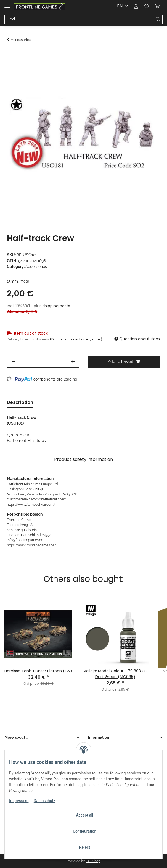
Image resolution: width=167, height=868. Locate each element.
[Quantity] (43, 362)
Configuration (85, 831)
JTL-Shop (93, 861)
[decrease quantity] (13, 362)
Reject (85, 847)
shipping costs (56, 306)
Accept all (84, 815)
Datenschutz (44, 801)
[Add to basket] (11, 55)
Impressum (19, 801)
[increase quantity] (73, 362)
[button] (136, 6)
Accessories (36, 267)
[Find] (79, 19)
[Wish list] (147, 6)
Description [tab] (20, 402)
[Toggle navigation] (7, 3)
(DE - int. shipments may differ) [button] (76, 339)
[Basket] (157, 6)
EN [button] (120, 6)
